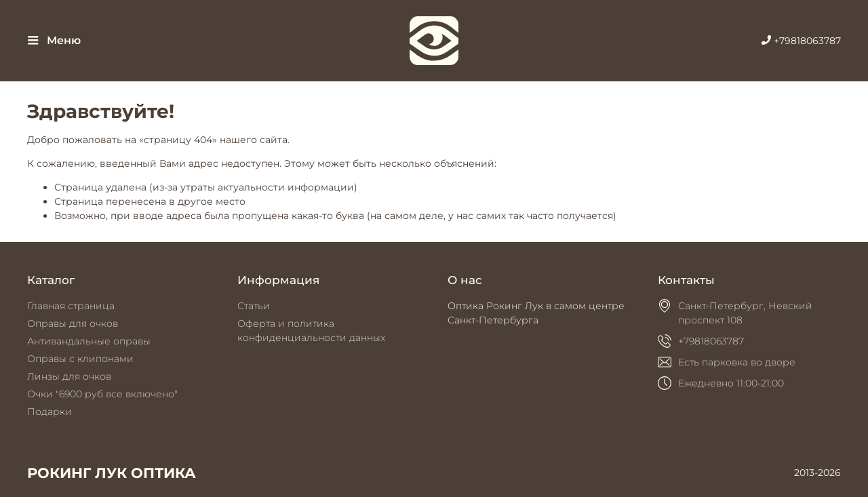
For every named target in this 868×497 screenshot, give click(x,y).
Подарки (50, 412)
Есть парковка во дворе (737, 362)
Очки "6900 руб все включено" (102, 394)
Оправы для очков (73, 323)
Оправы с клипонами (80, 359)
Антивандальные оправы (89, 341)
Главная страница (71, 306)
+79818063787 (801, 41)
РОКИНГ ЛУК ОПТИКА (112, 473)
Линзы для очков (69, 376)
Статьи (254, 306)
